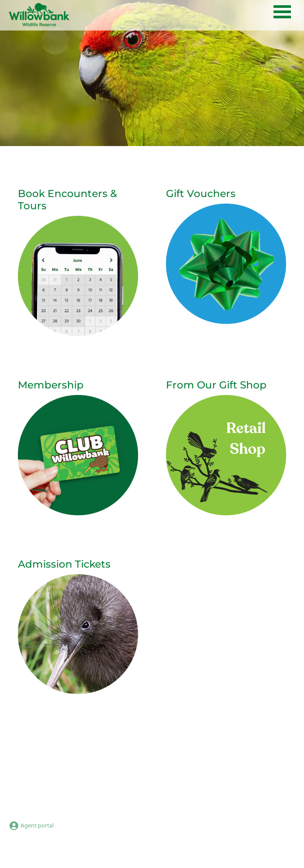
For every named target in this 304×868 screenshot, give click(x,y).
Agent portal (31, 826)
